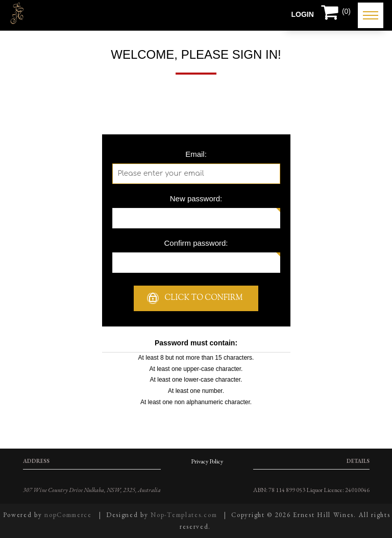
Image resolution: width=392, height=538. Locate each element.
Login (303, 14)
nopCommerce (68, 515)
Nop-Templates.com (184, 515)
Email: (196, 154)
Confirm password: (196, 243)
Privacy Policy (207, 461)
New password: (196, 198)
